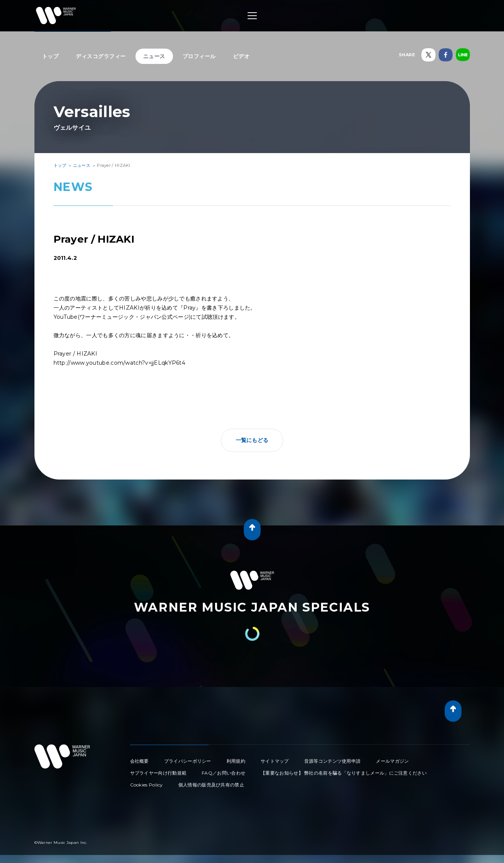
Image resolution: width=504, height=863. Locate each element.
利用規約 (236, 761)
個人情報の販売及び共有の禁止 (211, 785)
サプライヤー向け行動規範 (158, 773)
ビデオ (241, 56)
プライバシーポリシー (188, 761)
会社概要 (139, 761)
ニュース (154, 56)
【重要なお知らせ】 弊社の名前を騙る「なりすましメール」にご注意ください (344, 773)
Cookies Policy (147, 785)
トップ (51, 56)
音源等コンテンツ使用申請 (333, 761)
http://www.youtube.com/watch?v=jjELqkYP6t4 (120, 363)
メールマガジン (392, 761)
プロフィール (199, 56)
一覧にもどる (252, 440)
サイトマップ (275, 761)
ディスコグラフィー (101, 56)
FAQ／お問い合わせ (223, 773)
